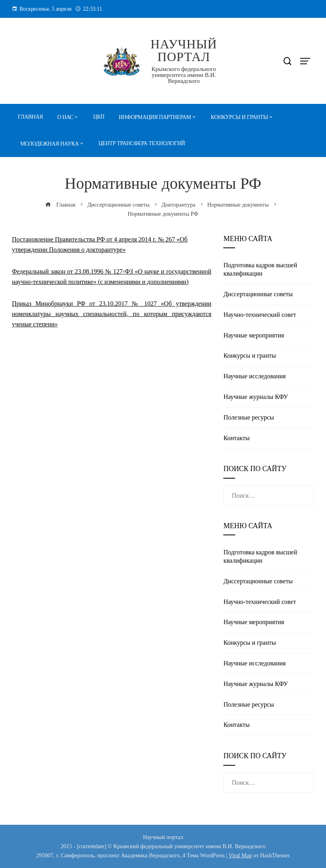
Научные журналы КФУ (256, 397)
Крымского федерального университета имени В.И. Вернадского (184, 75)
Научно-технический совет (260, 315)
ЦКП (99, 117)
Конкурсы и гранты (239, 117)
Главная (30, 117)
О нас (65, 117)
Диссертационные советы (258, 294)
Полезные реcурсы (248, 417)
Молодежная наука (50, 144)
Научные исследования (254, 376)
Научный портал (184, 50)
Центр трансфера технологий (142, 143)
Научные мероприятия (254, 335)
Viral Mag (240, 855)
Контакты (236, 438)
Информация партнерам (155, 117)
